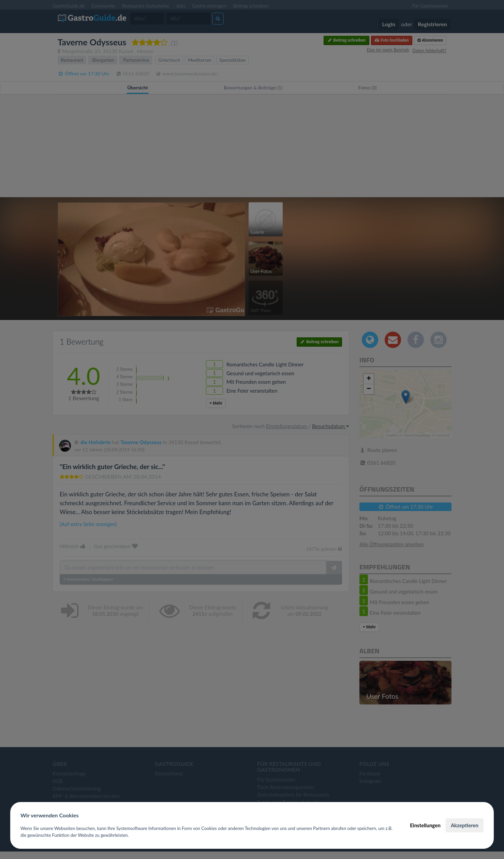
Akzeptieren (465, 825)
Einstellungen (425, 825)
